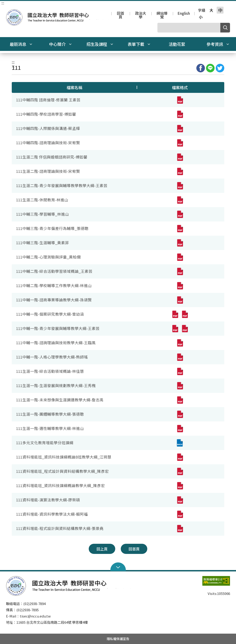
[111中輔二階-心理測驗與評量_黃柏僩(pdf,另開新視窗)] (180, 257)
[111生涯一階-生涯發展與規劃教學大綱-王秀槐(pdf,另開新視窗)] (180, 386)
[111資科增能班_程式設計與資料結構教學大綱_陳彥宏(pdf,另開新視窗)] (180, 471)
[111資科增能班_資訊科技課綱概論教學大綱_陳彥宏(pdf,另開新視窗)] (180, 486)
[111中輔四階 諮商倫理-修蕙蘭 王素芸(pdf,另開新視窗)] (180, 100)
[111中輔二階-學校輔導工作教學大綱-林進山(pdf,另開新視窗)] (180, 286)
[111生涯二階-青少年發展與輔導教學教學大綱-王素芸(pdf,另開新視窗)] (180, 186)
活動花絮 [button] (177, 44)
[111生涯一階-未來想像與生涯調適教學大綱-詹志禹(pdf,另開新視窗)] (180, 400)
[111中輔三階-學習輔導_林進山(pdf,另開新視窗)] (180, 214)
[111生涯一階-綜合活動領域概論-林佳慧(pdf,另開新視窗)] (180, 371)
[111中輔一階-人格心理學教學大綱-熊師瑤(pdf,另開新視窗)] (180, 357)
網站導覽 (162, 14)
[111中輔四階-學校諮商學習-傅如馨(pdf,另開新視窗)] (180, 114)
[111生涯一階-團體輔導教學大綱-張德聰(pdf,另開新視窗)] (180, 414)
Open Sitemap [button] (118, 567)
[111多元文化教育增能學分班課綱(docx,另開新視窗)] (180, 443)
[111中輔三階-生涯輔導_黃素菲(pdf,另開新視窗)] (180, 243)
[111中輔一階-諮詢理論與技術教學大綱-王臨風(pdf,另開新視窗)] (180, 343)
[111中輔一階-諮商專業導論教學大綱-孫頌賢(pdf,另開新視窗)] (180, 300)
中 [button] (220, 10)
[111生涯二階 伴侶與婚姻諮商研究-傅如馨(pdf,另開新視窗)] (180, 157)
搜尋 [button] (225, 28)
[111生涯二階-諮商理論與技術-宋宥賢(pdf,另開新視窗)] (180, 171)
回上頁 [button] (102, 549)
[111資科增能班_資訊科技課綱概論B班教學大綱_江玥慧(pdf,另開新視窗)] (180, 457)
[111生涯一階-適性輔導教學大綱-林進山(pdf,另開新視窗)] (180, 429)
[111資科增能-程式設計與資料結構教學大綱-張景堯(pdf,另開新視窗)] (180, 529)
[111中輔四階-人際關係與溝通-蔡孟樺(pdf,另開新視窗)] (180, 129)
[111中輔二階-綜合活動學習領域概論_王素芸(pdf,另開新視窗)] (180, 271)
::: (3, 3)
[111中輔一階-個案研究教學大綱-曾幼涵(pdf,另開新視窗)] (175, 314)
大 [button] (211, 10)
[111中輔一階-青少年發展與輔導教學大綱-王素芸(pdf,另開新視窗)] (175, 329)
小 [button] (201, 17)
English (184, 14)
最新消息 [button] (21, 44)
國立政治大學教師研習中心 (11, 13)
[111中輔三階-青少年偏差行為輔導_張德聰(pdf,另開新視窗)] (180, 229)
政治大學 (141, 14)
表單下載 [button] (139, 44)
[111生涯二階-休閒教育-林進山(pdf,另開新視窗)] (180, 200)
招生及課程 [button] (100, 44)
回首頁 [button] (134, 549)
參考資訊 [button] (218, 44)
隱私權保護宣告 (118, 639)
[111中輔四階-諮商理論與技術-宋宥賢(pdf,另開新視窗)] (180, 143)
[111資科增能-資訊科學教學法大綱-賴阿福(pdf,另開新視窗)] (180, 514)
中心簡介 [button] (60, 44)
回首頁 (121, 14)
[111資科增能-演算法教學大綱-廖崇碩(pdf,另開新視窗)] (180, 500)
